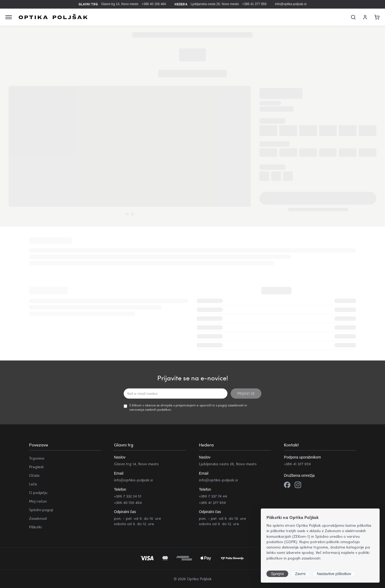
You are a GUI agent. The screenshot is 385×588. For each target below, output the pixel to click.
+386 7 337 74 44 (213, 496)
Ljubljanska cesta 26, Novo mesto (215, 4)
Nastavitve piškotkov (334, 574)
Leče (33, 484)
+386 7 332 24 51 (128, 496)
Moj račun (38, 501)
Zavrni (300, 574)
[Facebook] (287, 486)
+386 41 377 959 (254, 4)
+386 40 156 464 (154, 4)
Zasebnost (38, 518)
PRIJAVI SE (246, 393)
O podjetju (38, 493)
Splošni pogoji (41, 510)
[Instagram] (298, 486)
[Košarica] (377, 17)
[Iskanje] (353, 17)
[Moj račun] (365, 17)
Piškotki (35, 527)
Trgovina (37, 458)
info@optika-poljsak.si (291, 4)
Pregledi (36, 467)
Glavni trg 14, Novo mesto (120, 4)
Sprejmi (277, 574)
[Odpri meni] (9, 17)
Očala (34, 475)
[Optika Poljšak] (53, 17)
